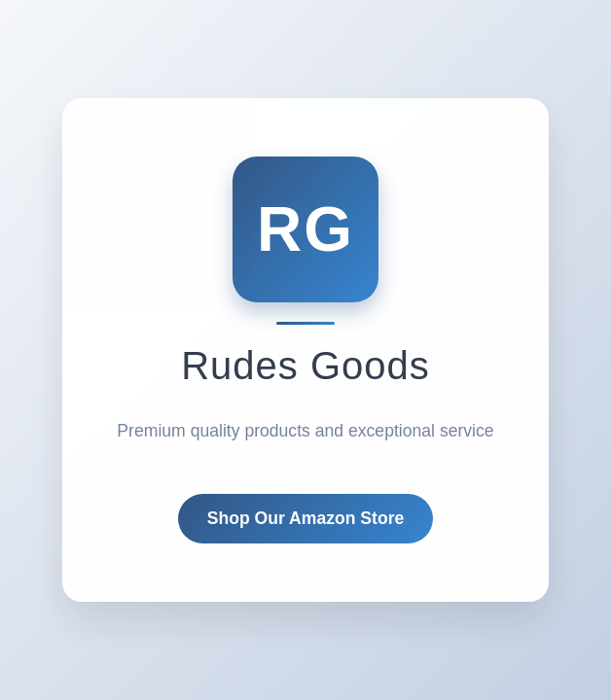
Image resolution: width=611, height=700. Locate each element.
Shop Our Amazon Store (306, 518)
